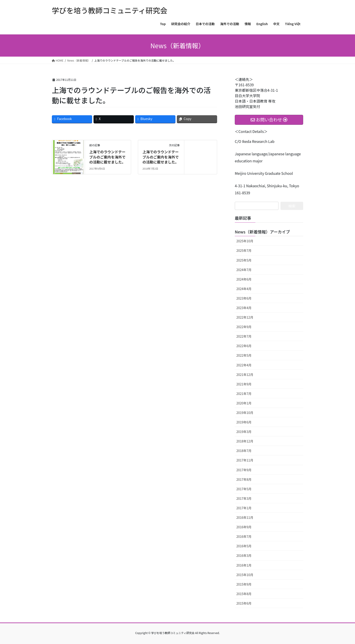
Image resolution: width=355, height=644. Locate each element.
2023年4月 (244, 308)
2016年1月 (244, 565)
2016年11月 (245, 517)
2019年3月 (244, 432)
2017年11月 (245, 460)
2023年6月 (244, 298)
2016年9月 (244, 527)
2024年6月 (244, 279)
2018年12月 (245, 441)
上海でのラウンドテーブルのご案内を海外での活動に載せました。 (107, 157)
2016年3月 (244, 555)
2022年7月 (244, 336)
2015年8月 (244, 594)
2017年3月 (244, 498)
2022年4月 (244, 365)
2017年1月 (244, 508)
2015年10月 (245, 575)
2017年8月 (244, 479)
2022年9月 (244, 327)
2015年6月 (244, 603)
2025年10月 (245, 241)
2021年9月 (244, 384)
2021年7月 (244, 394)
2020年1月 (244, 403)
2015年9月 (244, 584)
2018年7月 (244, 451)
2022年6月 (244, 346)
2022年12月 (245, 317)
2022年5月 (244, 355)
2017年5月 (244, 489)
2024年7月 (244, 270)
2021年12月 (245, 375)
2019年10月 (245, 413)
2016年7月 (244, 536)
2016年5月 (244, 546)
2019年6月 (244, 422)
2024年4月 (244, 289)
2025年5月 (244, 260)
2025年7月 (244, 250)
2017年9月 (244, 470)
